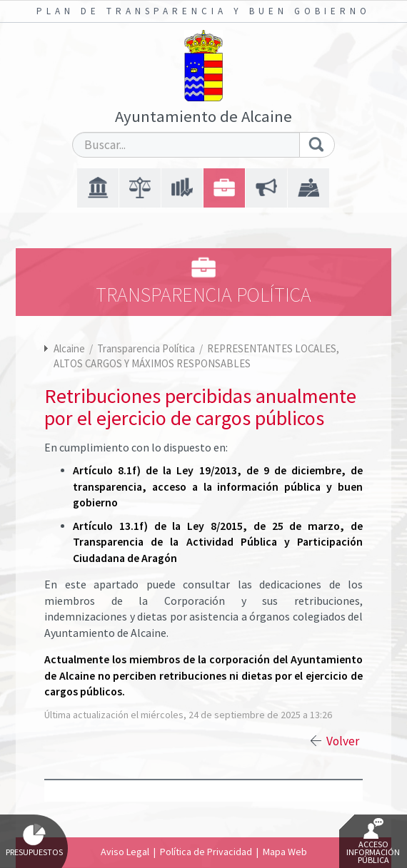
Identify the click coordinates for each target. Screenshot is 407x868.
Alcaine (69, 348)
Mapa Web (285, 852)
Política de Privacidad (206, 852)
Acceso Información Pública (373, 842)
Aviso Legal (125, 852)
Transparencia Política (147, 348)
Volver (343, 741)
